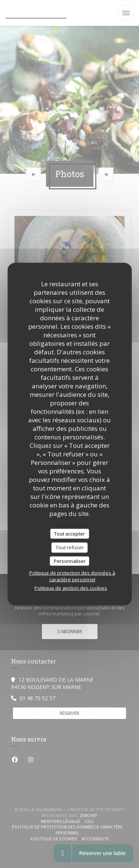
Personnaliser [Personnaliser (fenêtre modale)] (70, 561)
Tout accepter (69, 533)
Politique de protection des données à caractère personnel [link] (72, 576)
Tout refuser (70, 547)
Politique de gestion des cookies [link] (71, 588)
